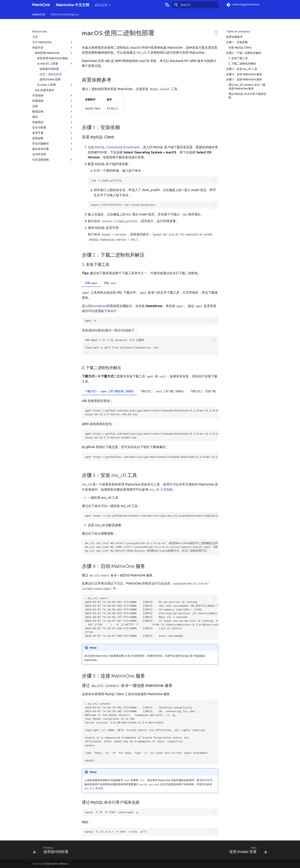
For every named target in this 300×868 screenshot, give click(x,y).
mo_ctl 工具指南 (161, 489)
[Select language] (167, 5)
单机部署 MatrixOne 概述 (53, 58)
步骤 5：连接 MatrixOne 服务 (244, 79)
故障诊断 (53, 138)
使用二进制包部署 (51, 74)
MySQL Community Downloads (117, 147)
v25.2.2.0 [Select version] (101, 5)
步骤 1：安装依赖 (237, 42)
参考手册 (53, 133)
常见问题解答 (53, 144)
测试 (53, 117)
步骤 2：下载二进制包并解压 (244, 53)
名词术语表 (39, 154)
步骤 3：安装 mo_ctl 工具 (242, 69)
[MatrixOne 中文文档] (41, 5)
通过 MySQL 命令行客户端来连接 (247, 96)
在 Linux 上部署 (55, 85)
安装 (91, 283)
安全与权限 (53, 128)
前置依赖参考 (234, 37)
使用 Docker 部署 (50, 79)
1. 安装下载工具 (238, 58)
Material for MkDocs (57, 864)
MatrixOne (39, 14)
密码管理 (207, 780)
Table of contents (238, 31)
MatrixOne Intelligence (65, 14)
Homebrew (99, 306)
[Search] (195, 5)
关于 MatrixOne (53, 42)
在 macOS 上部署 (55, 64)
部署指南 (53, 101)
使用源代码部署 (49, 69)
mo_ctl (141, 52)
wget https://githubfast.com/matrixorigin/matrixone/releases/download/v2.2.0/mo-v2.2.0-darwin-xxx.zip (152, 457)
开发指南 (53, 95)
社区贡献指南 (53, 160)
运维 (53, 106)
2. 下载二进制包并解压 (242, 64)
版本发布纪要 (53, 149)
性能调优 (53, 122)
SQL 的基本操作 (44, 90)
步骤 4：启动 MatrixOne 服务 (244, 74)
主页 (35, 37)
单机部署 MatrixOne (54, 53)
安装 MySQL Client (240, 48)
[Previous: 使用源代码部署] (52, 851)
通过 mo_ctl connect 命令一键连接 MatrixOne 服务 (247, 87)
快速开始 (53, 48)
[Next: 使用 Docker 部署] (247, 851)
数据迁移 (53, 111)
